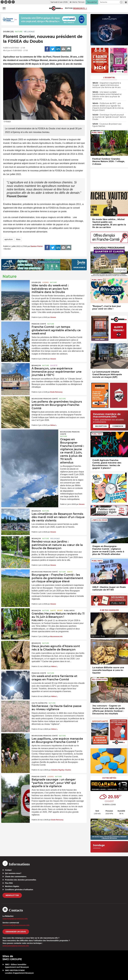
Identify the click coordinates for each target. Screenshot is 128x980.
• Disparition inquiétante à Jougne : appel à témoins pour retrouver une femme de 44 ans (107, 85)
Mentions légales (12, 886)
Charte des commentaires (16, 877)
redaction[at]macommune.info (15, 919)
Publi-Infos (69, 611)
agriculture (9, 239)
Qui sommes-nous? (13, 873)
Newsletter (12, 895)
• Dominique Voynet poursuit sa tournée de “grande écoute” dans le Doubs (109, 117)
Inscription (101, 426)
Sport (60, 611)
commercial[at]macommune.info (16, 925)
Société (54, 365)
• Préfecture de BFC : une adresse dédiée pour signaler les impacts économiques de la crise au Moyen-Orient (108, 107)
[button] (121, 2)
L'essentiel (109, 78)
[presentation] (92, 625)
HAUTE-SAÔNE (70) (39, 703)
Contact (8, 870)
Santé (70, 572)
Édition (69, 8)
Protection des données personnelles (21, 880)
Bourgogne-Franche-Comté (45, 399)
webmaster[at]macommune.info (16, 946)
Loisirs (45, 282)
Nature (19, 32)
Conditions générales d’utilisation (19, 890)
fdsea (18, 239)
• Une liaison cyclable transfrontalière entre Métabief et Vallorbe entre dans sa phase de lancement (107, 96)
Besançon (36, 365)
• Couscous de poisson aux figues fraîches (107, 125)
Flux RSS (9, 883)
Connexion (118, 426)
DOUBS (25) (8, 32)
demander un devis (16, 932)
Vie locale (29, 32)
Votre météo (109, 778)
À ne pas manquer (109, 610)
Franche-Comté (39, 324)
